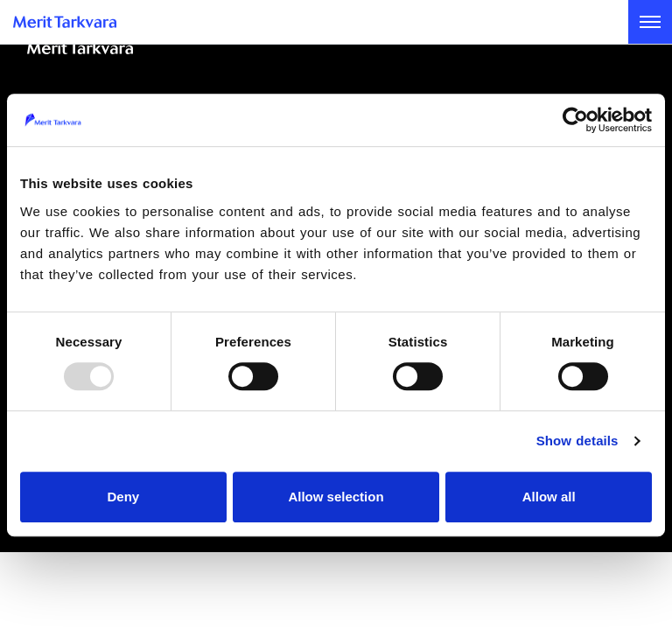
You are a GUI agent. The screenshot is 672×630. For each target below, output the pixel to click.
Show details (577, 441)
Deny (123, 497)
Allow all (549, 497)
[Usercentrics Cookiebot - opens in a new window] (575, 120)
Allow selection (336, 497)
